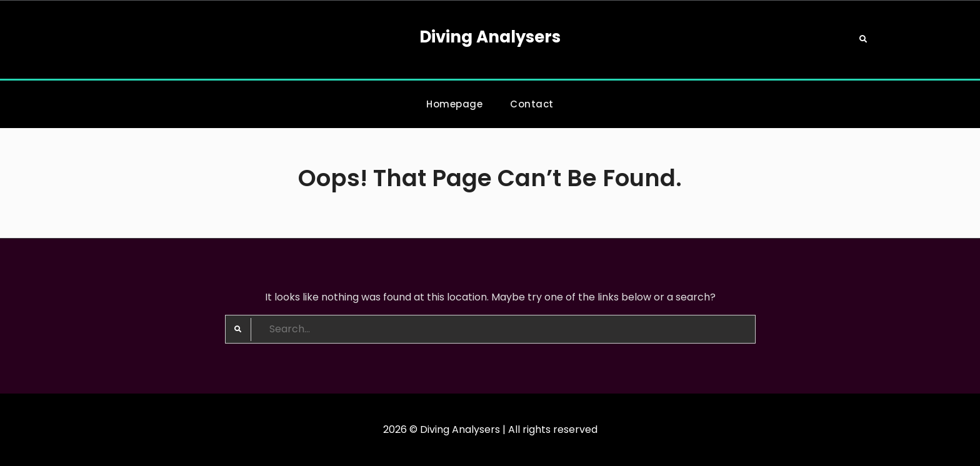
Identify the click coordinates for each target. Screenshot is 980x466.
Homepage (454, 104)
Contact (532, 104)
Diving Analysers (490, 37)
